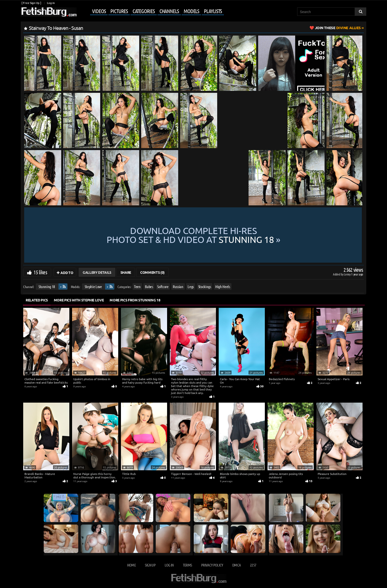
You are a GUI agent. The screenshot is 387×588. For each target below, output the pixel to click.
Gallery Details (97, 272)
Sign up (150, 565)
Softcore (163, 286)
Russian (178, 286)
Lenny (348, 274)
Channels (169, 11)
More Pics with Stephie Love (79, 300)
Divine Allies (338, 28)
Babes (149, 286)
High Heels (223, 286)
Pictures (119, 11)
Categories (144, 11)
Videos (99, 11)
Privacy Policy (212, 565)
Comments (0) (152, 272)
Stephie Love (93, 286)
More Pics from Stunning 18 (135, 300)
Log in (51, 3)
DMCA (236, 565)
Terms (187, 565)
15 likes (40, 272)
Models (191, 11)
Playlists (213, 11)
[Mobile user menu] (151, 11)
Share (126, 272)
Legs (191, 286)
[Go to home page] (49, 12)
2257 (253, 565)
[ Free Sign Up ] (31, 3)
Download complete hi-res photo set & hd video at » (193, 235)
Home (131, 565)
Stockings (205, 286)
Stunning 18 (47, 286)
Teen (137, 286)
